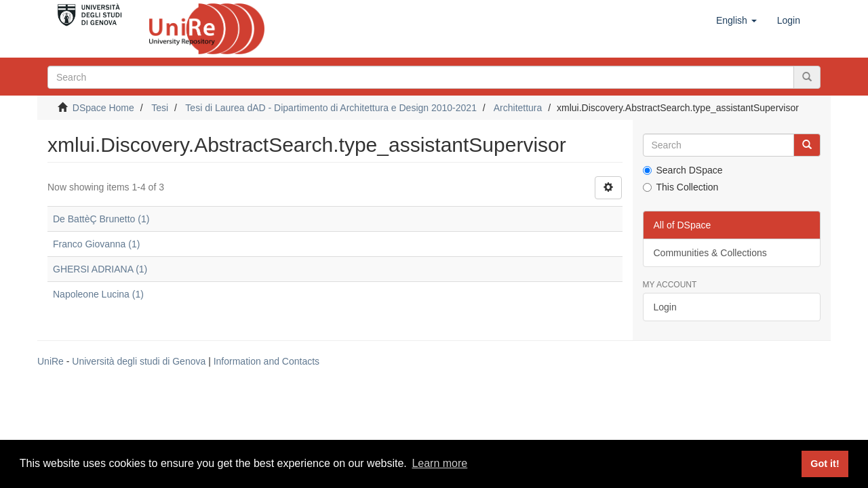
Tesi (160, 108)
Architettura (518, 108)
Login (665, 307)
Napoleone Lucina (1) (98, 294)
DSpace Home (103, 108)
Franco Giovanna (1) (96, 244)
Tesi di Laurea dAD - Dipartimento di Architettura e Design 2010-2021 (331, 108)
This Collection (681, 187)
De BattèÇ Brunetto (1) (101, 219)
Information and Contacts (267, 361)
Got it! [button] (825, 464)
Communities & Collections (710, 253)
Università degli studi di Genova (139, 361)
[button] (736, 20)
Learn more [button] (439, 463)
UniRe (51, 361)
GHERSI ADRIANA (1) (100, 269)
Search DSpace (683, 170)
